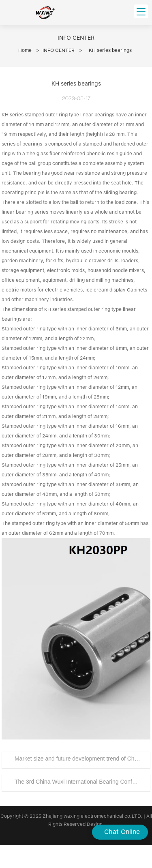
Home (25, 50)
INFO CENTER (59, 50)
